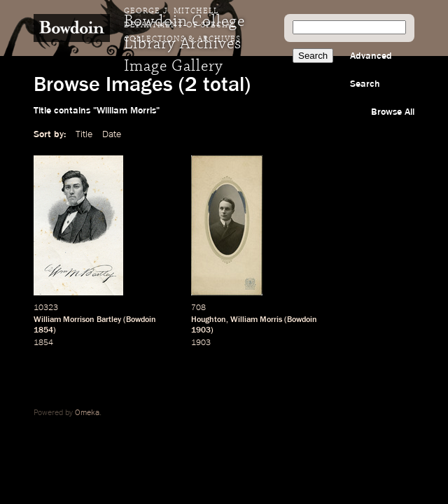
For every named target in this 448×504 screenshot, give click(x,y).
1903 (201, 330)
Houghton (209, 320)
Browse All (393, 112)
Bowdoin (141, 320)
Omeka (87, 413)
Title (84, 134)
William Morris (256, 320)
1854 (43, 330)
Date (112, 134)
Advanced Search (371, 70)
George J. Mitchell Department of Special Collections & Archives (182, 25)
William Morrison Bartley (77, 320)
